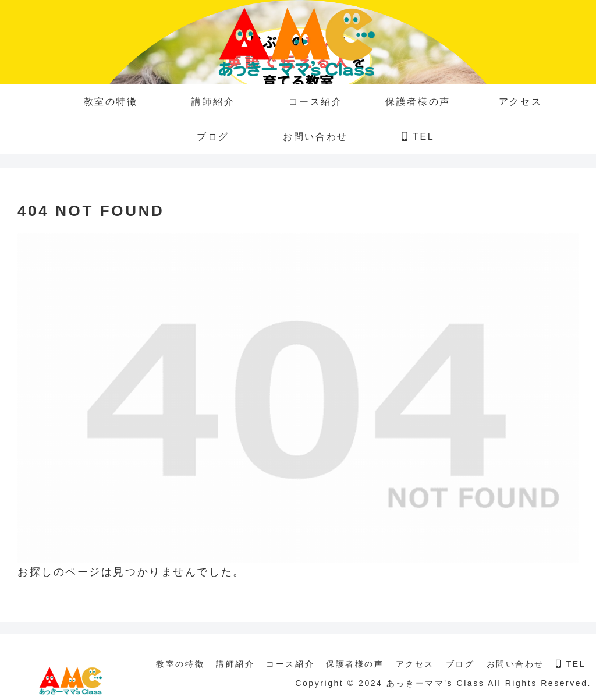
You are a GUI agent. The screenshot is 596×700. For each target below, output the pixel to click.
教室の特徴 (180, 664)
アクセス (415, 664)
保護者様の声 (355, 664)
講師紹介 (235, 664)
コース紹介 (290, 664)
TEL (571, 664)
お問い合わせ (515, 664)
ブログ (460, 664)
